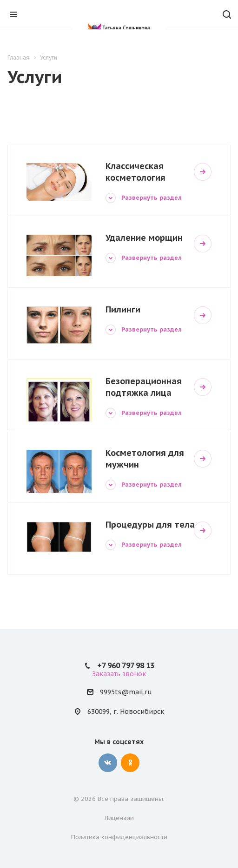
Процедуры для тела (150, 525)
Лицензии (119, 818)
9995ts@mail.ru (126, 692)
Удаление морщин (144, 238)
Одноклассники (130, 763)
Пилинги (123, 309)
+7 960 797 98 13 (126, 665)
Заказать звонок (119, 674)
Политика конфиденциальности (119, 837)
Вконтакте (108, 763)
